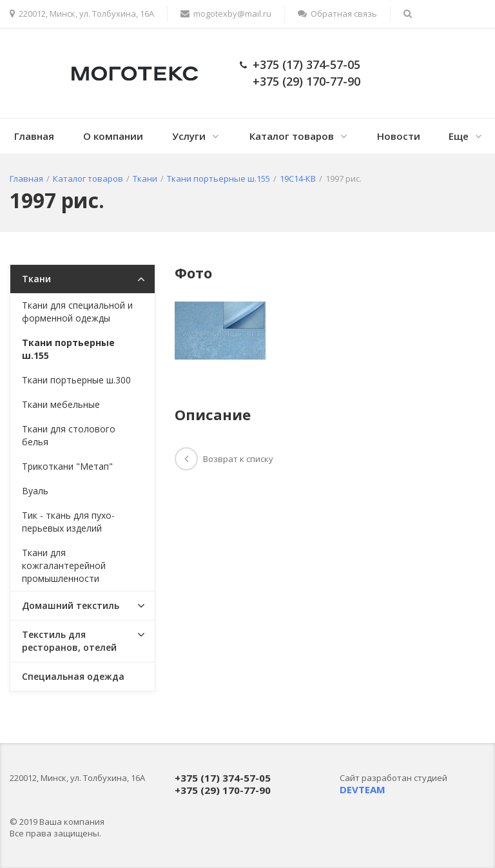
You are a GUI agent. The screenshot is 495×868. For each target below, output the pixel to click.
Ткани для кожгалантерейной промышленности (64, 565)
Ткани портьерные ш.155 (68, 349)
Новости (399, 136)
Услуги (189, 136)
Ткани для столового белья (69, 435)
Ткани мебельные (61, 404)
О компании (113, 136)
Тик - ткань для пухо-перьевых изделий (68, 522)
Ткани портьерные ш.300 (76, 380)
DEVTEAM (363, 789)
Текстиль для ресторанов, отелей (69, 641)
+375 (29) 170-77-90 (306, 81)
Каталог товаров (292, 136)
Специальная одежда (73, 676)
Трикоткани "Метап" (67, 466)
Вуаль (35, 491)
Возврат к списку (224, 459)
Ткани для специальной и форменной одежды (77, 312)
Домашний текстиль (71, 605)
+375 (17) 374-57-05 (306, 64)
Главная (34, 136)
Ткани (36, 279)
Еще (459, 136)
